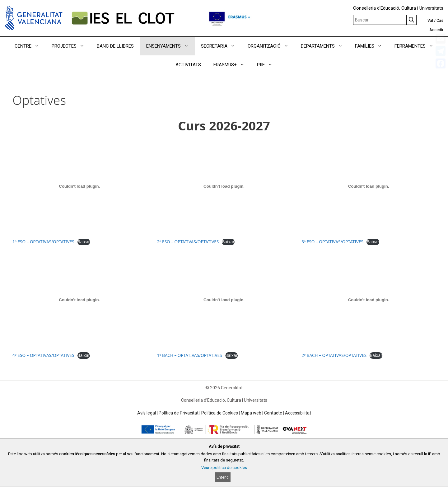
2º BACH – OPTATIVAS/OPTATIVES (334, 355)
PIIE (268, 65)
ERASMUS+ (232, 65)
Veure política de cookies (224, 468)
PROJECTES (71, 46)
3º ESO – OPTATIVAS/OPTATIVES (332, 242)
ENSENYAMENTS (170, 46)
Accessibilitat (298, 413)
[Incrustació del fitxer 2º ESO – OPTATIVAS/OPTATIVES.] (224, 186)
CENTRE (30, 46)
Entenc (223, 477)
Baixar (84, 242)
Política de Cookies (220, 413)
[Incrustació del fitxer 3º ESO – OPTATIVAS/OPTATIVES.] (369, 186)
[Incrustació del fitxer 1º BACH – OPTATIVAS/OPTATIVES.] (224, 300)
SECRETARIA (221, 46)
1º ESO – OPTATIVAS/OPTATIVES (43, 242)
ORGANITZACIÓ (271, 46)
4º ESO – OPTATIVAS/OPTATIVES (43, 355)
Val (430, 20)
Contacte (273, 413)
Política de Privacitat (179, 413)
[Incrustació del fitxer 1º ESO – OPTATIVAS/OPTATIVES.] (79, 186)
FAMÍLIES (372, 46)
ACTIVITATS (188, 65)
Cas (440, 20)
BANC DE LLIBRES (115, 46)
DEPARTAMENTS (325, 46)
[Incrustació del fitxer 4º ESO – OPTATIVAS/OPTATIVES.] (79, 300)
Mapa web (251, 413)
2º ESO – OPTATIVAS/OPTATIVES (188, 242)
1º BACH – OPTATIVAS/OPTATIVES (190, 355)
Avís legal (147, 413)
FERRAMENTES (417, 46)
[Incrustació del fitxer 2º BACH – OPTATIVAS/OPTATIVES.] (369, 300)
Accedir (436, 30)
